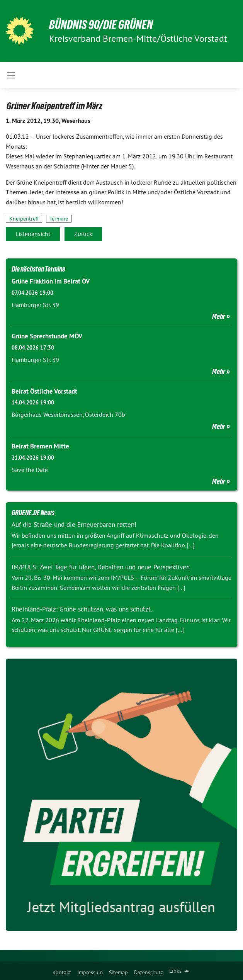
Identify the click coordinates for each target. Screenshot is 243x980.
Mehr (219, 316)
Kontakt (62, 972)
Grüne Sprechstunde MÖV (47, 336)
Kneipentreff (24, 219)
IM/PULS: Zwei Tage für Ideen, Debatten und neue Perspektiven (101, 567)
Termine (59, 219)
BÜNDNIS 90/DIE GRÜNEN (101, 25)
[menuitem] (62, 971)
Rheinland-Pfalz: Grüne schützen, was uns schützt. (82, 609)
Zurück (83, 234)
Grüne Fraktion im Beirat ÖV (51, 281)
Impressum (90, 972)
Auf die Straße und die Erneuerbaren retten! (74, 525)
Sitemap (118, 972)
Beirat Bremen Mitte (40, 446)
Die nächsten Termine (38, 269)
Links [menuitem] (175, 971)
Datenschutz (149, 972)
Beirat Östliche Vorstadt (44, 391)
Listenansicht (33, 234)
